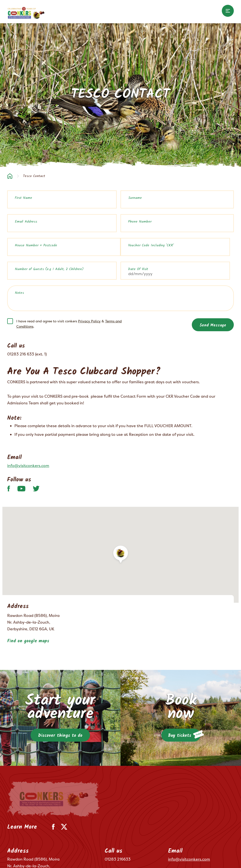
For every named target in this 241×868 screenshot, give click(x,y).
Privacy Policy (89, 321)
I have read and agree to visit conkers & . (69, 324)
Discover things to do (60, 736)
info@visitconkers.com (28, 466)
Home (10, 176)
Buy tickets (184, 735)
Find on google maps (28, 641)
